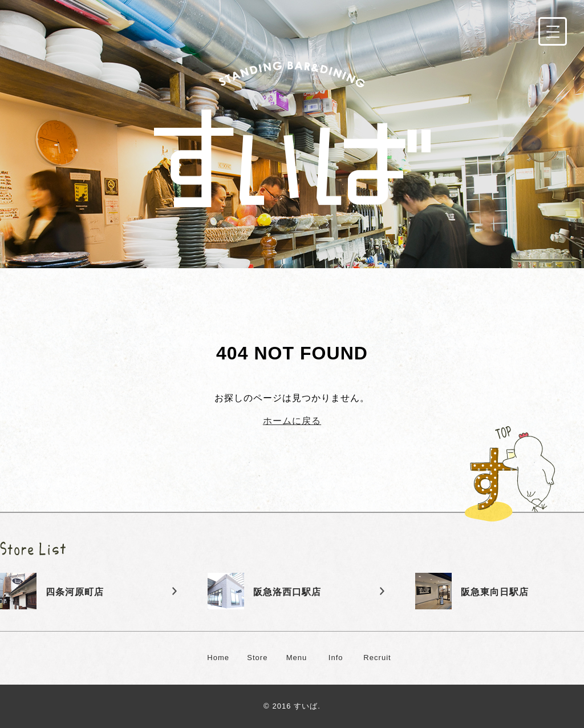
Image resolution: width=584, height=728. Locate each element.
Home (218, 658)
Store (257, 658)
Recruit (377, 658)
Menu (297, 658)
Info (336, 658)
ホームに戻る (292, 421)
